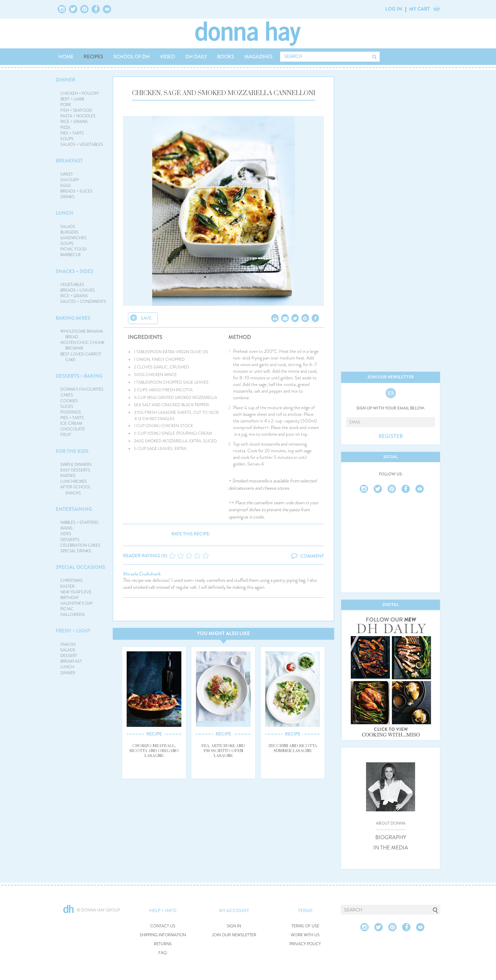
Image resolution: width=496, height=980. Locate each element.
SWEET (67, 174)
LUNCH (64, 213)
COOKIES (69, 401)
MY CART (420, 9)
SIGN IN (234, 926)
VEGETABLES (72, 285)
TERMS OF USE (305, 926)
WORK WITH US (305, 935)
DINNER (65, 80)
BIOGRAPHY (391, 838)
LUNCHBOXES (74, 481)
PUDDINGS (71, 412)
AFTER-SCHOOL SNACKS (75, 490)
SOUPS (67, 139)
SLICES (67, 407)
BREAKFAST (69, 161)
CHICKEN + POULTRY (80, 93)
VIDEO (167, 57)
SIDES (66, 534)
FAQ (163, 953)
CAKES (67, 395)
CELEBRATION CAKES (80, 545)
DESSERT (69, 656)
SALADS (68, 227)
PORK (66, 105)
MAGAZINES (258, 57)
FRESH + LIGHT (73, 631)
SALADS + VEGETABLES (82, 144)
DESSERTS (70, 540)
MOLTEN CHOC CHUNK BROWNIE (82, 345)
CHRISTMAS (71, 580)
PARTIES (68, 476)
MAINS (66, 528)
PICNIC (67, 609)
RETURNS (163, 944)
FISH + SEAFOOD (76, 110)
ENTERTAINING (74, 509)
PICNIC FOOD (73, 249)
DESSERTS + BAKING (79, 376)
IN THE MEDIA (391, 848)
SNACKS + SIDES (74, 271)
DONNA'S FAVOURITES (82, 389)
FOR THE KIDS (72, 451)
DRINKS (67, 197)
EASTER (67, 586)
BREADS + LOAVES (78, 290)
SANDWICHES (73, 238)
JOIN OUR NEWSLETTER (234, 935)
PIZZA (65, 128)
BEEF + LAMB (72, 99)
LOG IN (394, 9)
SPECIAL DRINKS (76, 551)
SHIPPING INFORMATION (163, 935)
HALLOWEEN (72, 615)
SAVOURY (70, 180)
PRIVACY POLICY (305, 944)
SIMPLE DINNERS (76, 464)
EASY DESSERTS (75, 470)
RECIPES (93, 57)
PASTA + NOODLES (78, 116)
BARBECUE (71, 255)
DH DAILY (196, 57)
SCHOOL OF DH (132, 57)
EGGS (66, 186)
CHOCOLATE (73, 429)
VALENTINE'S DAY (77, 603)
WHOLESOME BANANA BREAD (82, 334)
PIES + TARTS (72, 133)
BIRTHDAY (70, 598)
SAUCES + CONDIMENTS (83, 301)
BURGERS (69, 232)
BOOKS (226, 57)
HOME (66, 57)
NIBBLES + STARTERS (79, 522)
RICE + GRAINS (74, 122)
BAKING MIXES (73, 318)
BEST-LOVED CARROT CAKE (81, 357)
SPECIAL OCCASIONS (80, 567)
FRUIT (66, 435)
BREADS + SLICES (76, 191)
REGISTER (391, 436)
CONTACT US (163, 926)
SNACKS (68, 644)
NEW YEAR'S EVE (76, 592)
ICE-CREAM (71, 423)
